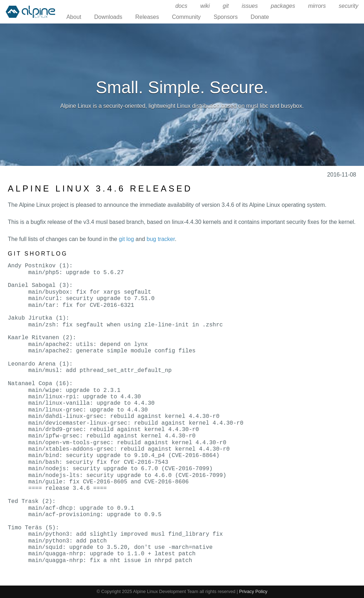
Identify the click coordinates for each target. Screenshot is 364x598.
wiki (205, 6)
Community (186, 17)
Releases (147, 17)
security (349, 6)
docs (181, 6)
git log (126, 239)
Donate (260, 17)
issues (250, 6)
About (74, 17)
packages (283, 6)
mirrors (317, 6)
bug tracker (161, 239)
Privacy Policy (253, 591)
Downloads (108, 17)
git (226, 6)
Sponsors (226, 17)
